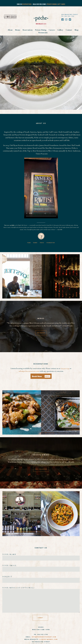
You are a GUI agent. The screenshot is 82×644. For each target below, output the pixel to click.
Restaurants (43, 33)
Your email (41, 567)
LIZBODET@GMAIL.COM (49, 639)
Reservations (27, 4)
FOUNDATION (51, 243)
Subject (41, 578)
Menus (18, 30)
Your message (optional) (41, 600)
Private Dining (52, 4)
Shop (76, 30)
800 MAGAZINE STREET (70, 15)
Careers (52, 30)
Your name (41, 556)
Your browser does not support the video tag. (41, 188)
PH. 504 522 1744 (68, 16)
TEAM (29, 243)
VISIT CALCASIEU (41, 469)
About (10, 30)
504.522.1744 (65, 368)
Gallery (60, 30)
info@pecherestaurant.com (29, 371)
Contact (69, 30)
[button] (41, 376)
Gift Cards (61, 4)
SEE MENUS (41, 333)
